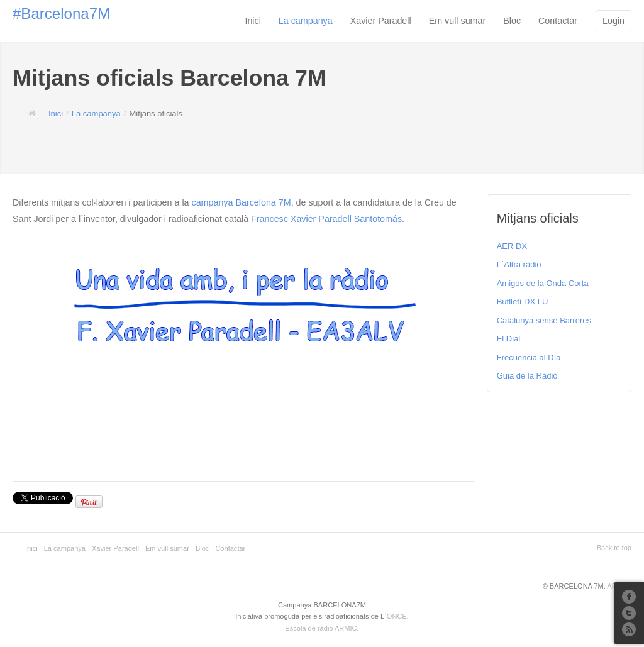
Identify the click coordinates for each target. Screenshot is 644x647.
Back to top (614, 548)
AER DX (512, 246)
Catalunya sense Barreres (544, 320)
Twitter (629, 613)
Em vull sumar (458, 21)
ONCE (397, 616)
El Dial (509, 339)
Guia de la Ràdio (527, 376)
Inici (253, 21)
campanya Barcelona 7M (241, 202)
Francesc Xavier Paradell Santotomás (326, 219)
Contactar (558, 21)
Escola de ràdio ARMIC (321, 628)
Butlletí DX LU (523, 301)
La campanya (306, 21)
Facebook (629, 597)
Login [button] (613, 21)
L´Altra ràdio (519, 264)
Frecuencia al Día (529, 357)
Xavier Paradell (381, 21)
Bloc (512, 21)
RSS (629, 629)
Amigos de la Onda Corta (543, 283)
